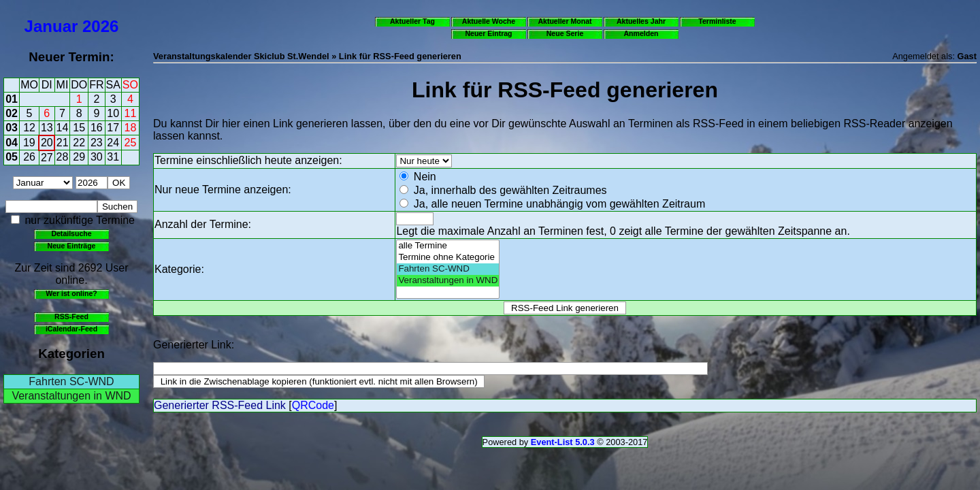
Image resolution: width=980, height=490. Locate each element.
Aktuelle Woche (489, 21)
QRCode (313, 405)
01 (12, 99)
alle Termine (448, 246)
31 (113, 157)
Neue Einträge (72, 246)
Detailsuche (71, 233)
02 (12, 113)
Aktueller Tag (412, 21)
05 (12, 157)
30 (97, 157)
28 (63, 157)
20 (47, 143)
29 (79, 157)
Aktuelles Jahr (641, 21)
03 (12, 128)
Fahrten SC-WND (71, 381)
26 (29, 157)
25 (131, 143)
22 (79, 143)
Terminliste (717, 21)
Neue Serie (565, 33)
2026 (100, 26)
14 (63, 128)
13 (47, 128)
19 (29, 143)
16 (97, 128)
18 (131, 128)
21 (63, 143)
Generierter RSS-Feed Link (220, 405)
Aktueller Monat (565, 21)
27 (47, 158)
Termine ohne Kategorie (448, 258)
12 (29, 128)
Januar (51, 26)
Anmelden (641, 33)
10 (113, 113)
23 (97, 143)
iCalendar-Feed (71, 329)
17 (113, 128)
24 (113, 143)
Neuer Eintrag (488, 33)
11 (131, 113)
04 (12, 143)
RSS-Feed (71, 316)
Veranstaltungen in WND (71, 396)
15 (79, 128)
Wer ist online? (71, 293)
